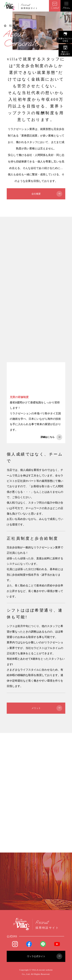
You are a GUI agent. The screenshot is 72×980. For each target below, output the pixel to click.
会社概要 (47, 194)
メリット (47, 708)
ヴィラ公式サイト (45, 956)
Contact (55, 6)
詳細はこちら (51, 437)
